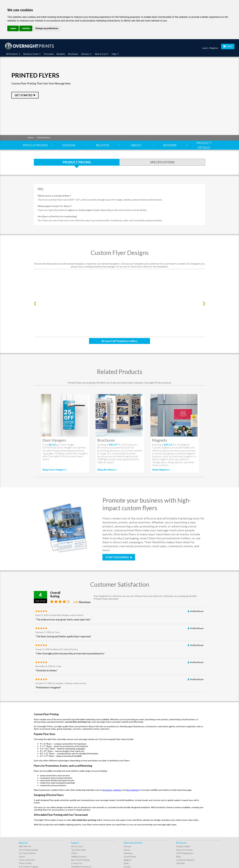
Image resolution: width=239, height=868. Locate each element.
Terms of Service (27, 860)
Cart (228, 46)
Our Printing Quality (29, 850)
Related (103, 145)
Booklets (61, 54)
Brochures (73, 54)
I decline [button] (26, 28)
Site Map (181, 863)
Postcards (49, 54)
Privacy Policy (25, 863)
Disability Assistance (81, 867)
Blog (178, 856)
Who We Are (25, 846)
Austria (127, 846)
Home (31, 137)
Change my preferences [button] (47, 28)
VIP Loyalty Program (29, 867)
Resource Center (185, 850)
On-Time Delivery (27, 853)
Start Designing (117, 557)
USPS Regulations (185, 853)
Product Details (204, 145)
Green (22, 856)
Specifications (162, 162)
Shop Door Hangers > (55, 470)
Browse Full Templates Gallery (120, 341)
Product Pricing (77, 162)
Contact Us (77, 863)
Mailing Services (79, 856)
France (127, 850)
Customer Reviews (185, 860)
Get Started (24, 95)
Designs (69, 145)
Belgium (128, 860)
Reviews (170, 145)
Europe (127, 867)
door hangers (133, 790)
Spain (126, 863)
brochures (107, 790)
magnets (117, 790)
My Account (77, 846)
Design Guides (183, 846)
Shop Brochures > (107, 470)
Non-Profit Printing (80, 860)
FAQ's (74, 853)
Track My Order (79, 850)
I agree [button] (13, 28)
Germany (128, 853)
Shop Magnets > (162, 470)
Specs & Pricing (35, 145)
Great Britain (130, 856)
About (136, 145)
